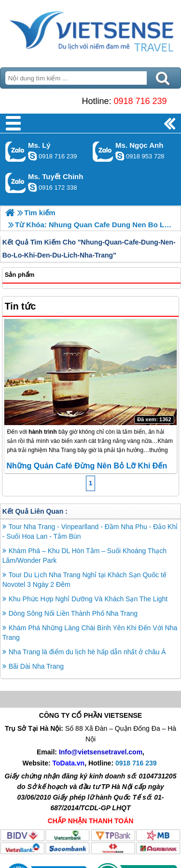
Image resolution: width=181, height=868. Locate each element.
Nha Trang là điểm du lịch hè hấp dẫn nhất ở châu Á (87, 652)
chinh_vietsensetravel (32, 187)
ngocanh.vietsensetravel (120, 156)
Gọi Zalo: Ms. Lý (16, 151)
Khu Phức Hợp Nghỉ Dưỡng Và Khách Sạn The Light (88, 599)
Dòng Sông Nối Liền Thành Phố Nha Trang (73, 613)
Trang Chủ (90, 31)
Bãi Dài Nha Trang (36, 666)
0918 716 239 (140, 101)
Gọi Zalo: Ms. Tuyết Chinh (16, 183)
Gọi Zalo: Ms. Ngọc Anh (103, 151)
